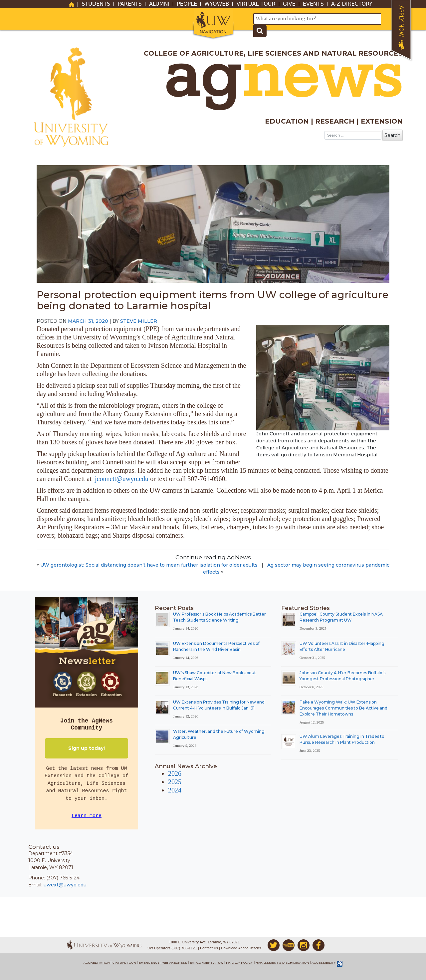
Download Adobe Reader (241, 948)
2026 (175, 773)
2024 (175, 790)
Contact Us (209, 948)
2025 (175, 782)
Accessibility (324, 963)
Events (313, 4)
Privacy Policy (239, 963)
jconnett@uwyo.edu (122, 479)
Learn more (87, 816)
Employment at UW (207, 963)
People (187, 4)
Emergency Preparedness (163, 963)
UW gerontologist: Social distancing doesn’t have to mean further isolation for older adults (149, 565)
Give (289, 4)
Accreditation (97, 963)
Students (96, 4)
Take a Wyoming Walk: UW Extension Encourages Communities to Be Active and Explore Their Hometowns (343, 708)
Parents (130, 4)
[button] (213, 24)
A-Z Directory (352, 4)
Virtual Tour (256, 4)
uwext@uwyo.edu (65, 885)
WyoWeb (217, 4)
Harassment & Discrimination (282, 963)
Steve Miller (139, 321)
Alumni (159, 4)
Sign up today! (87, 748)
